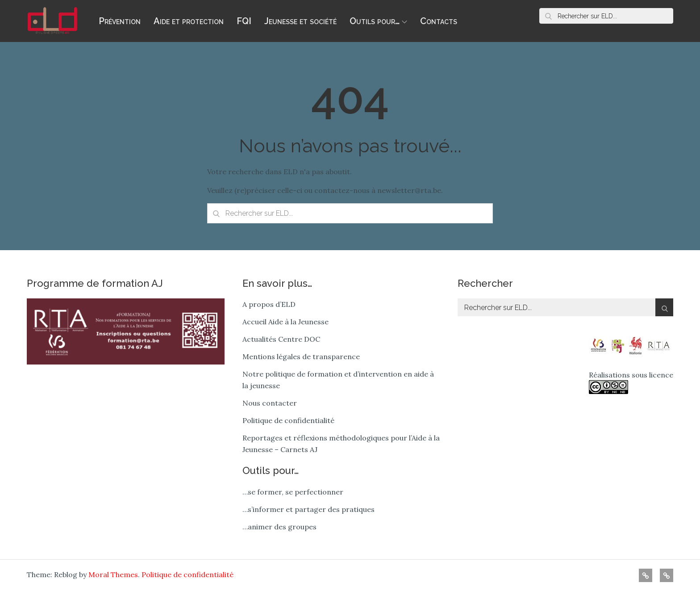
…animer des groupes (279, 527)
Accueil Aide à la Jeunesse (285, 322)
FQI (244, 21)
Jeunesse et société (300, 21)
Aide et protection (189, 21)
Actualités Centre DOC (281, 339)
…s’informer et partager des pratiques (308, 509)
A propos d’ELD (269, 304)
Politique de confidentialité (288, 420)
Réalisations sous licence (631, 382)
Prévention (120, 21)
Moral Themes (113, 574)
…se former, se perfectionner (293, 492)
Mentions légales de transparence (301, 356)
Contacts (439, 21)
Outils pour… (378, 21)
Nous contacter (270, 403)
